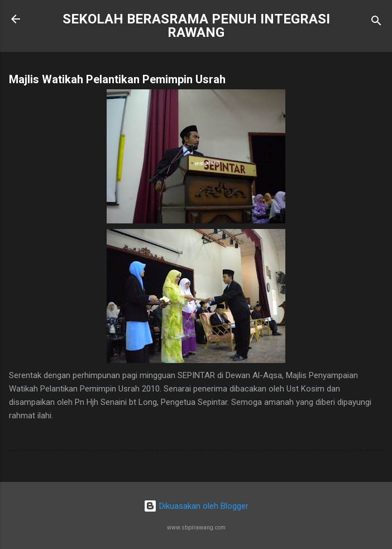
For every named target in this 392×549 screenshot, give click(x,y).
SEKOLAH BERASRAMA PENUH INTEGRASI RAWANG (196, 26)
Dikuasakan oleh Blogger (196, 506)
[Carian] (376, 23)
